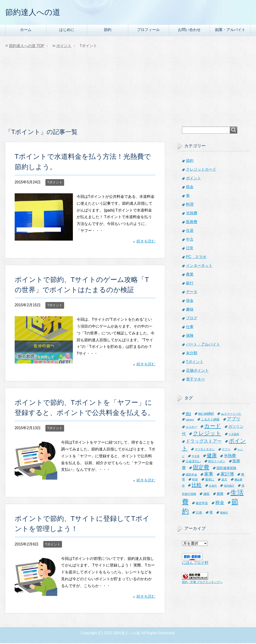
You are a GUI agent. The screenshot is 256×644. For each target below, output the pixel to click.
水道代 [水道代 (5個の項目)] (213, 487)
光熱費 (192, 214)
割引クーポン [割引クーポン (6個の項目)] (217, 462)
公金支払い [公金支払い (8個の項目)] (193, 462)
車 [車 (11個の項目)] (211, 513)
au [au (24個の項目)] (188, 414)
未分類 (192, 354)
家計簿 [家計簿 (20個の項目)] (227, 475)
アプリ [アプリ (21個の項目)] (234, 420)
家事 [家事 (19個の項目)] (209, 475)
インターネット (199, 266)
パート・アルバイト (203, 345)
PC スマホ (196, 258)
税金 (190, 188)
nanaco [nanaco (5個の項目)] (190, 420)
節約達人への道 (35, 13)
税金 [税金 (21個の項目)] (220, 504)
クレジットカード (201, 170)
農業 (190, 275)
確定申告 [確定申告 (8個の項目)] (202, 504)
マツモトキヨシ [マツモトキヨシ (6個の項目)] (205, 450)
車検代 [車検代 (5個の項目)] (224, 514)
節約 (108, 31)
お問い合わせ (189, 31)
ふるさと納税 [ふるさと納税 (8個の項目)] (210, 420)
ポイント (194, 179)
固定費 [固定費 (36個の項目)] (201, 468)
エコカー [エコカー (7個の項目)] (191, 428)
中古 (190, 240)
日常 (190, 249)
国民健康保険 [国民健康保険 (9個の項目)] (226, 469)
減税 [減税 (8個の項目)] (206, 495)
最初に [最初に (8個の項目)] (210, 480)
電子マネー (195, 380)
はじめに (67, 31)
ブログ (192, 319)
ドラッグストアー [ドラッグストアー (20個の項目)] (204, 442)
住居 (190, 231)
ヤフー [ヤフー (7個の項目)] (226, 450)
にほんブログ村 (195, 564)
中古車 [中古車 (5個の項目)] (196, 457)
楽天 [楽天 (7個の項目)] (224, 480)
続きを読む (146, 242)
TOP (27, 47)
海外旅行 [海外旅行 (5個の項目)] (229, 487)
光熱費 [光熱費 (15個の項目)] (230, 457)
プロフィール (148, 31)
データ (192, 293)
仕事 (190, 328)
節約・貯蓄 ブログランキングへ (202, 583)
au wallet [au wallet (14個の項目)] (206, 414)
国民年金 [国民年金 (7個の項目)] (191, 475)
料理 (190, 205)
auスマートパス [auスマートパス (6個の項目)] (231, 415)
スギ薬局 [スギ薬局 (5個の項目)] (234, 435)
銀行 (190, 284)
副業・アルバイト (230, 31)
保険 (190, 336)
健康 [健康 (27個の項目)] (212, 456)
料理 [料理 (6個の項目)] (195, 480)
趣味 (190, 310)
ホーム (26, 31)
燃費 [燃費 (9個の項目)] (220, 495)
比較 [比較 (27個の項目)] (197, 486)
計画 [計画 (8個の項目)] (199, 513)
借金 (190, 301)
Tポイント (55, 183)
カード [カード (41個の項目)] (213, 427)
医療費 (192, 223)
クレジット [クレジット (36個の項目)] (207, 434)
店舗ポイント (197, 371)
